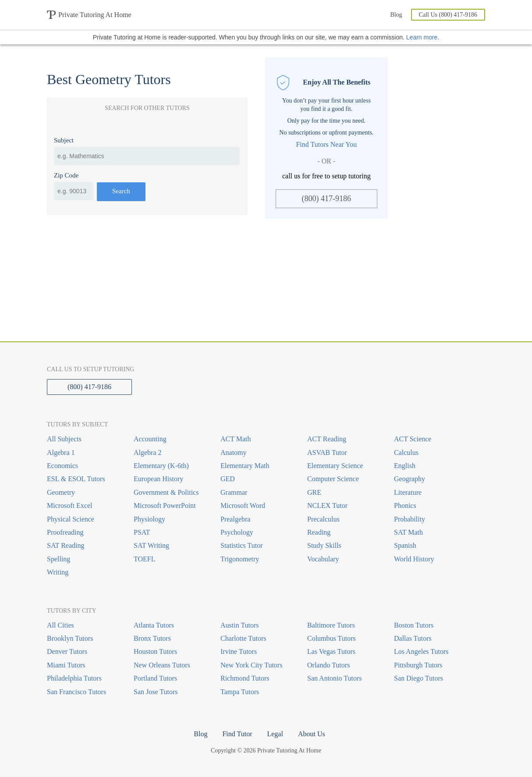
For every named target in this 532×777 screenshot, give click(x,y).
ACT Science (413, 439)
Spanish (405, 545)
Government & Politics (166, 492)
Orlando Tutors (328, 665)
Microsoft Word (243, 506)
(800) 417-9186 (326, 199)
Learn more (422, 37)
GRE (314, 492)
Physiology (149, 519)
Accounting (150, 439)
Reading (319, 532)
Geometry (61, 492)
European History (158, 479)
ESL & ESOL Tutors (76, 479)
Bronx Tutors (152, 638)
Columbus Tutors (332, 638)
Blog (396, 15)
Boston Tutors (414, 625)
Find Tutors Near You (326, 144)
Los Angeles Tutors (421, 651)
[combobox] (147, 156)
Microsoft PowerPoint (165, 506)
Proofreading (65, 532)
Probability (410, 519)
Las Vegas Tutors (331, 651)
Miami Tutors (66, 665)
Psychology (237, 532)
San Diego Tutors (419, 678)
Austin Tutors (240, 625)
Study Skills (324, 545)
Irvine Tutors (239, 651)
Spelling (59, 559)
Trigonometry (240, 559)
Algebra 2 (148, 452)
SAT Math (408, 532)
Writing (58, 572)
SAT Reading (66, 545)
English (405, 466)
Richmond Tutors (245, 678)
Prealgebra (235, 519)
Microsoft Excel (70, 506)
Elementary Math (245, 466)
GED (228, 479)
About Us (312, 734)
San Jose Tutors (156, 692)
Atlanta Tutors (154, 625)
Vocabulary (323, 559)
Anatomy (234, 452)
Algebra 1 (61, 452)
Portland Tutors (155, 678)
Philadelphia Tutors (74, 678)
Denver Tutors (67, 651)
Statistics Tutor (241, 545)
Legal (275, 734)
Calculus (406, 452)
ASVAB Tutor (327, 452)
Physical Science (71, 519)
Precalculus (323, 519)
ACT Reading (327, 439)
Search (121, 191)
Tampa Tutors (240, 692)
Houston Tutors (155, 651)
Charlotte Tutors (243, 638)
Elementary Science (335, 466)
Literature (408, 492)
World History (414, 559)
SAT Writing (151, 545)
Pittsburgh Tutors (418, 665)
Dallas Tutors (413, 638)
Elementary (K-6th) (161, 466)
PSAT (142, 532)
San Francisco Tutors (76, 692)
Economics (62, 466)
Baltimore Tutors (331, 625)
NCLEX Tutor (327, 506)
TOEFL (144, 559)
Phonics (405, 506)
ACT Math (236, 439)
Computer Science (333, 479)
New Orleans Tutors (162, 665)
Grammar (234, 492)
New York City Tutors (251, 665)
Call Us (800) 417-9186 (448, 15)
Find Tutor (237, 734)
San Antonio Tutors (334, 678)
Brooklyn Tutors (70, 638)
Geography (410, 479)
